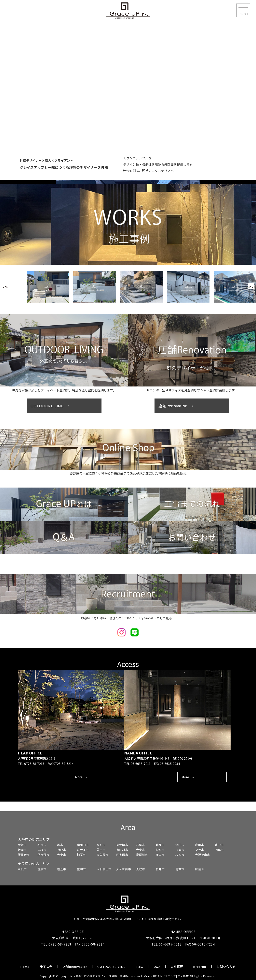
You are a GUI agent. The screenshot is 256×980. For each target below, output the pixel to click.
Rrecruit (200, 967)
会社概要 (177, 967)
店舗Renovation (75, 967)
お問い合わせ (226, 967)
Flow (140, 967)
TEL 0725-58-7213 (56, 944)
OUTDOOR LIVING (112, 967)
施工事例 (46, 967)
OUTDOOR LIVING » (50, 406)
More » (81, 777)
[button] (5, 286)
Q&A (157, 967)
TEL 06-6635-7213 (167, 944)
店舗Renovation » (176, 406)
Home (25, 967)
